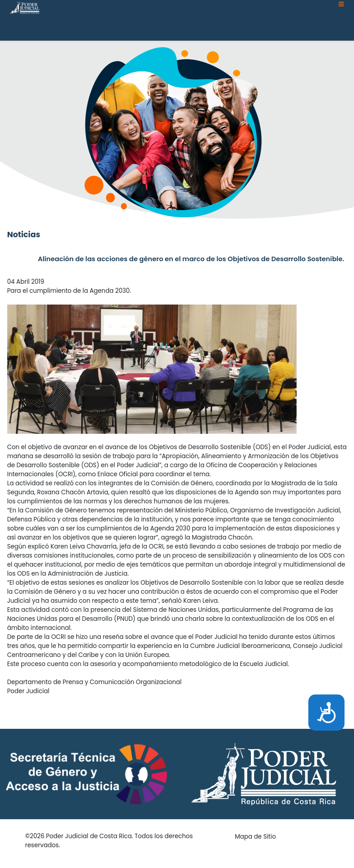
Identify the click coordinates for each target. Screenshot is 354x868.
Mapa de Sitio (256, 837)
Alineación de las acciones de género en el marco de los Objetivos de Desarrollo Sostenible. (191, 259)
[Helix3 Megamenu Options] (341, 5)
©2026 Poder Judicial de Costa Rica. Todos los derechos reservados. (109, 841)
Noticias (24, 235)
